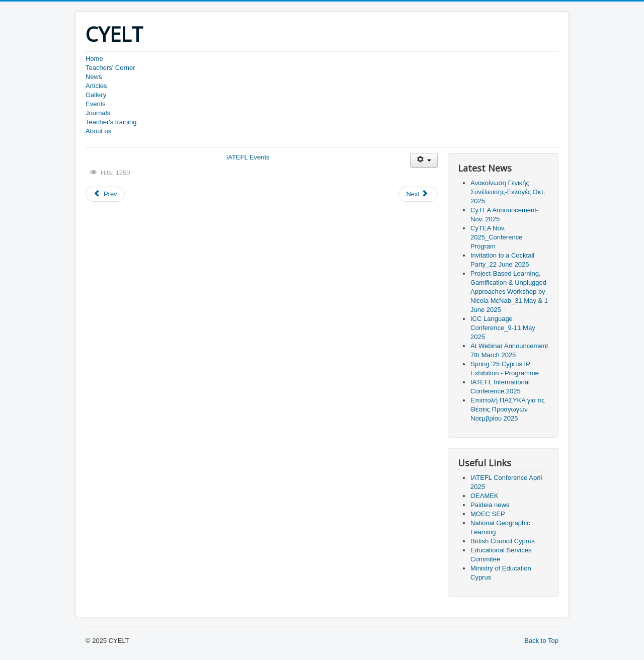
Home (94, 59)
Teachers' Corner (110, 68)
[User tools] (424, 160)
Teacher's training (111, 122)
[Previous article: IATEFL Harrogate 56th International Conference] (105, 194)
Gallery (96, 95)
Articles (96, 86)
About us (98, 131)
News (94, 77)
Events (96, 104)
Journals (98, 113)
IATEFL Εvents (248, 157)
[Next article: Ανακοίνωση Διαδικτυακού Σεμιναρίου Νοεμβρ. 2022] (418, 194)
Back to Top (541, 641)
